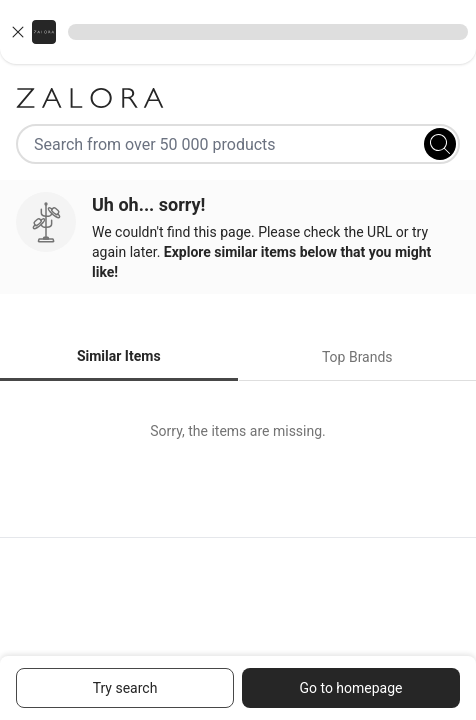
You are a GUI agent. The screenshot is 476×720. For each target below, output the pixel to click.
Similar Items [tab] (119, 356)
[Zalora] (238, 98)
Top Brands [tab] (357, 357)
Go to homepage (350, 688)
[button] (238, 32)
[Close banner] (18, 32)
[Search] (440, 144)
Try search (125, 688)
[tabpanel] (238, 431)
